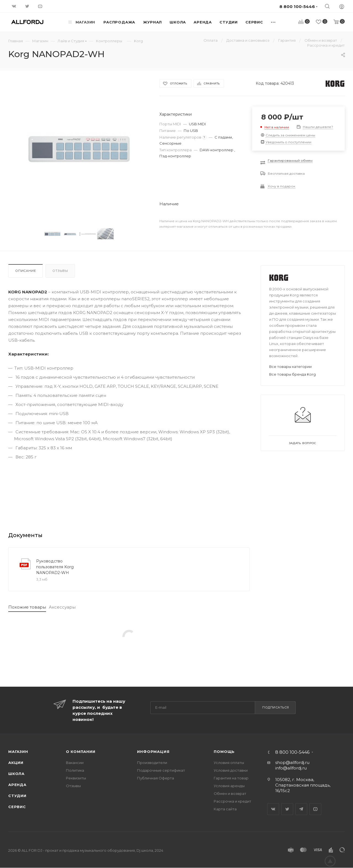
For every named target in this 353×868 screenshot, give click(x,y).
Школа (16, 774)
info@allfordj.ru (291, 768)
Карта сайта (225, 809)
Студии (17, 796)
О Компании (81, 752)
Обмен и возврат (230, 793)
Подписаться (276, 707)
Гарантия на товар (231, 778)
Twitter (287, 809)
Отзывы (60, 271)
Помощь (224, 752)
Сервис (17, 807)
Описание (26, 271)
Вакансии (75, 763)
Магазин (18, 752)
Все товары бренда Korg (292, 374)
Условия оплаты (229, 763)
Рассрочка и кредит (232, 801)
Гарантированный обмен (290, 160)
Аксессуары (62, 607)
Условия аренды (229, 786)
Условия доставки (231, 770)
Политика (75, 770)
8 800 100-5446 (292, 752)
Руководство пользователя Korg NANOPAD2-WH (55, 567)
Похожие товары (27, 607)
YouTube (315, 809)
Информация (153, 752)
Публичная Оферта (156, 778)
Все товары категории (290, 367)
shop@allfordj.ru (292, 762)
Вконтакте (273, 809)
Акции (16, 763)
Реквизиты (76, 778)
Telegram (301, 809)
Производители (152, 763)
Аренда (17, 785)
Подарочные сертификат (161, 770)
